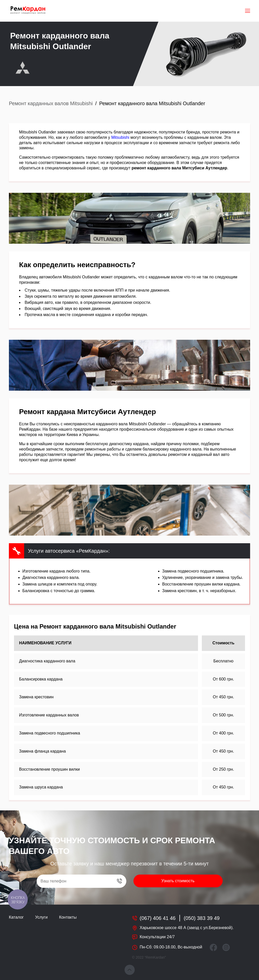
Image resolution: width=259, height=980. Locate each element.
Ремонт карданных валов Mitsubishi (51, 103)
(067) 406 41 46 (158, 918)
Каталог (16, 917)
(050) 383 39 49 (202, 918)
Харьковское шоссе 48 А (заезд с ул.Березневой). (187, 928)
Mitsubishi (120, 137)
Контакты (68, 917)
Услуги (41, 917)
